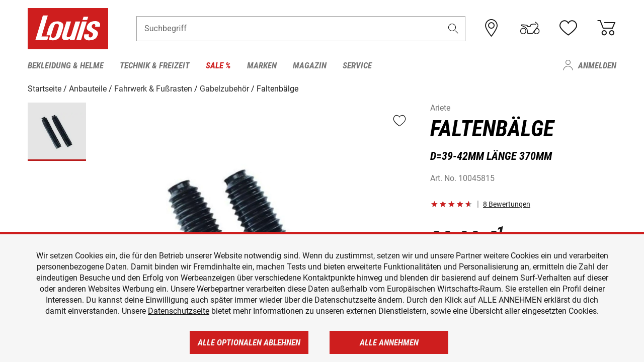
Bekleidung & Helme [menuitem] (66, 65)
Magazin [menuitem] (310, 65)
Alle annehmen (389, 342)
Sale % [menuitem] (218, 65)
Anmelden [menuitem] (597, 65)
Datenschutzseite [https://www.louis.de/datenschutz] (179, 311)
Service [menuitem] (357, 65)
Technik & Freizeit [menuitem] (155, 65)
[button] (453, 28)
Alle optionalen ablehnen (249, 342)
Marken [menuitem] (262, 65)
